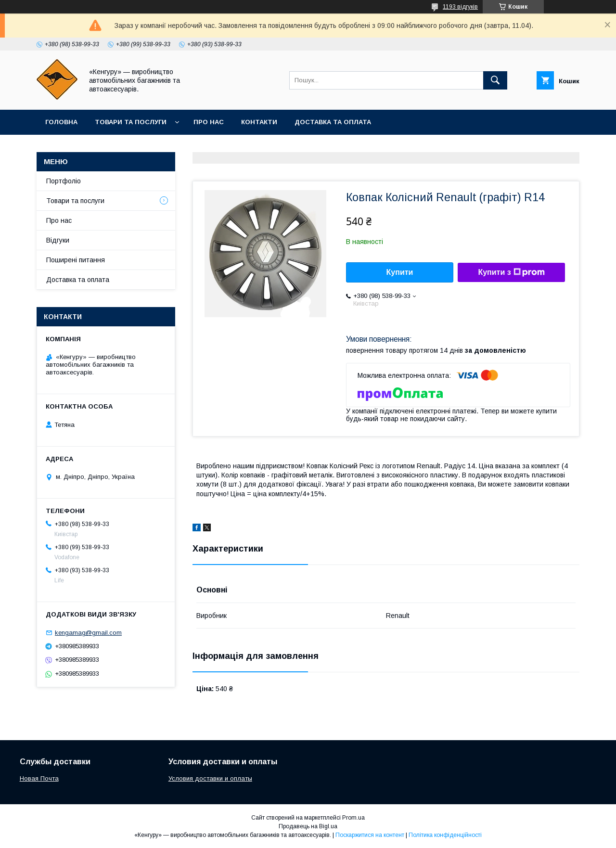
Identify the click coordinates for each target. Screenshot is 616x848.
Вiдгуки (58, 240)
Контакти (259, 122)
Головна (61, 122)
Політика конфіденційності (445, 835)
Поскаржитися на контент (370, 835)
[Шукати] (495, 80)
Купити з (511, 272)
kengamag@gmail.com (88, 633)
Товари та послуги (131, 122)
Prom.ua (353, 818)
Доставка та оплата (333, 122)
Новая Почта (39, 778)
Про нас (209, 122)
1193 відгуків (460, 7)
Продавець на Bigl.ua (308, 826)
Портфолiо (64, 181)
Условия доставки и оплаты (210, 778)
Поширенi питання (76, 260)
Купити (400, 272)
